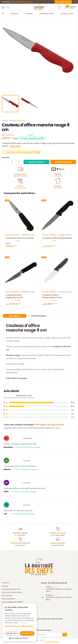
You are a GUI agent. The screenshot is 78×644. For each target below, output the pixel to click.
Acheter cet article (63, 162)
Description (15, 316)
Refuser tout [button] (12, 633)
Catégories (14, 14)
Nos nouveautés (8, 599)
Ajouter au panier (36, 162)
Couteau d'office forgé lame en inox (21, 296)
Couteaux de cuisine (46, 14)
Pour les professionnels (11, 589)
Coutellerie (29, 14)
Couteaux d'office (67, 14)
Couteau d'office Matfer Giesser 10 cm (57, 296)
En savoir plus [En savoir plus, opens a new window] (23, 623)
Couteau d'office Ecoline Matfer (57, 238)
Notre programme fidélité (12, 602)
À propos (5, 583)
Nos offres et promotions (12, 592)
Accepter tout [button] (27, 633)
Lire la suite (15, 146)
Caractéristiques (39, 316)
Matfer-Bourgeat (18, 121)
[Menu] (3, 7)
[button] (20, 627)
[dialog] (20, 622)
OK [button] (65, 635)
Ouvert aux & (17, 2)
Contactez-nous (63, 2)
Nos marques (7, 596)
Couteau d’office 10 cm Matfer (21, 238)
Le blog (5, 586)
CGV (42, 640)
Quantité (6, 157)
